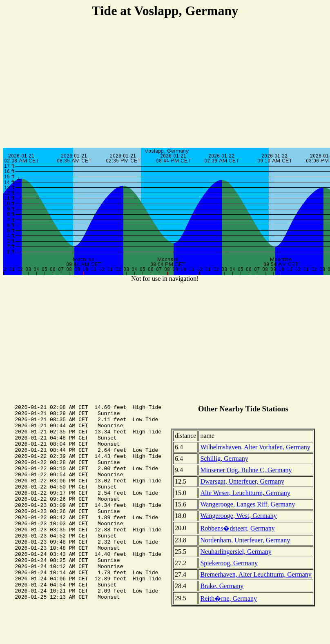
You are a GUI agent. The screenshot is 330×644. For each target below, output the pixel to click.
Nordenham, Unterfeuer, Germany (245, 540)
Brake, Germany (222, 586)
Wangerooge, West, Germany (238, 516)
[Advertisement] (165, 84)
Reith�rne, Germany (229, 598)
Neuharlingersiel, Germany (236, 552)
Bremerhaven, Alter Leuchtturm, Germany (256, 574)
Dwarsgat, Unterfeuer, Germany (242, 481)
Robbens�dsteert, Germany (237, 528)
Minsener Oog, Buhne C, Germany (246, 470)
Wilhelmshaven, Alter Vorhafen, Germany (255, 447)
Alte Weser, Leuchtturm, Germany (245, 493)
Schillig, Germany (224, 459)
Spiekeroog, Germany (229, 563)
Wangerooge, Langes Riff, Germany (247, 504)
